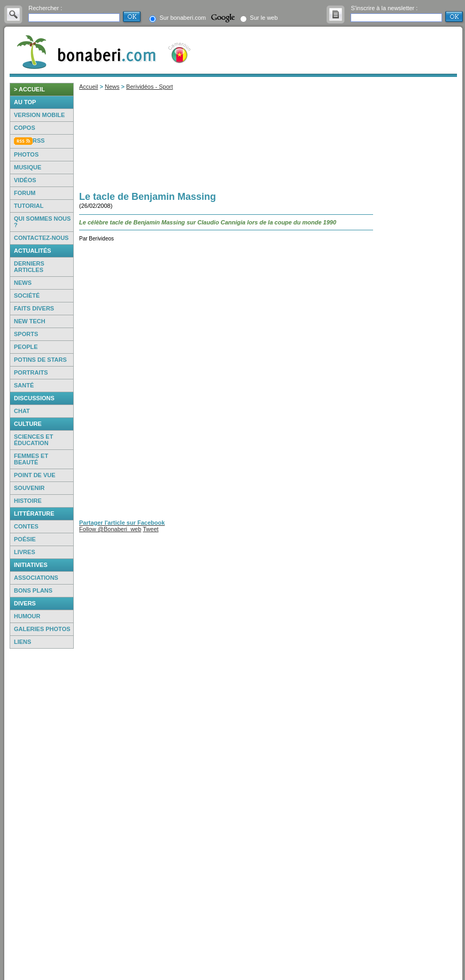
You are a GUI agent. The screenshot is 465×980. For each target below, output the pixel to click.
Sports (26, 334)
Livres (25, 552)
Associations (36, 578)
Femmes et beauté (31, 459)
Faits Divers (34, 308)
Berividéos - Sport (149, 87)
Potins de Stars (40, 360)
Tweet (150, 529)
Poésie (25, 539)
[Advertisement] (42, 814)
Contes (26, 526)
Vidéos (25, 180)
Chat (22, 411)
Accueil (88, 87)
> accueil (29, 89)
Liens (22, 642)
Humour (27, 616)
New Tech (30, 321)
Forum (25, 193)
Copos (25, 128)
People (26, 347)
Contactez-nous (41, 238)
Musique (28, 167)
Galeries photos (42, 629)
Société (27, 295)
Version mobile (39, 115)
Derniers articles (29, 267)
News (23, 283)
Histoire (28, 501)
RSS (39, 141)
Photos (26, 154)
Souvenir (29, 488)
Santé (24, 385)
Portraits (31, 372)
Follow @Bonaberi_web (110, 529)
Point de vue (35, 475)
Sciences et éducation (33, 440)
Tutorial (29, 206)
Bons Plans (33, 590)
